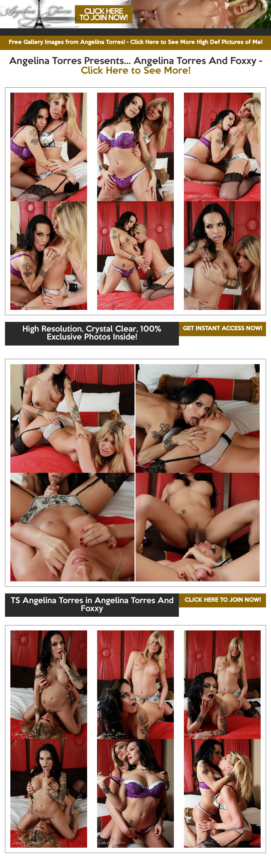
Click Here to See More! (136, 71)
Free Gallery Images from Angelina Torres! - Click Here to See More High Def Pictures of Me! (135, 42)
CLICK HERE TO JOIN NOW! (223, 600)
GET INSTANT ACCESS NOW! (222, 329)
